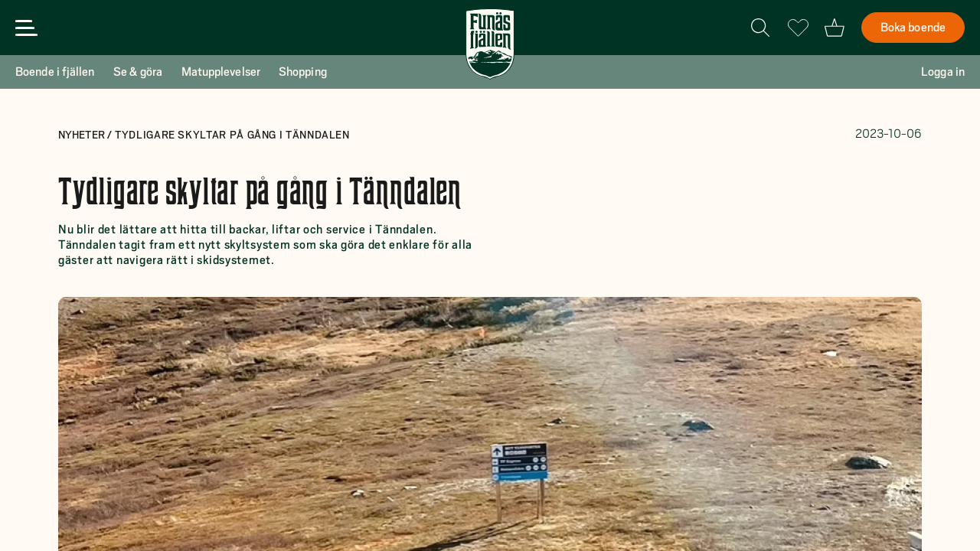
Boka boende (913, 28)
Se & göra (138, 72)
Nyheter (83, 135)
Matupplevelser (221, 72)
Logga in (943, 72)
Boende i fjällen (55, 72)
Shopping (303, 72)
